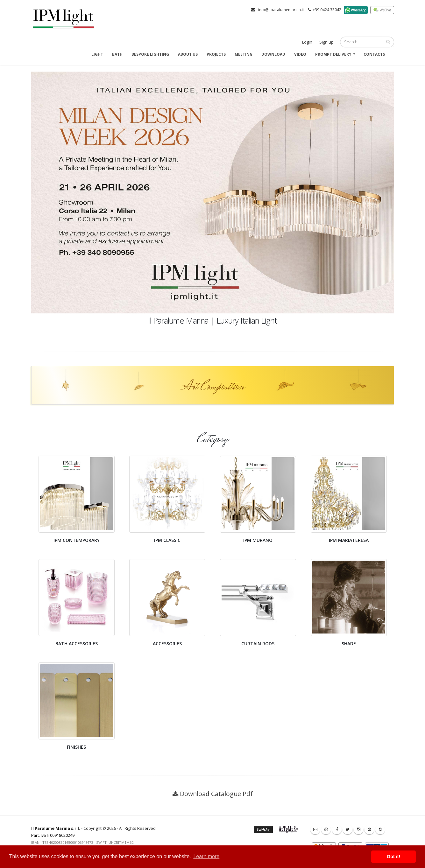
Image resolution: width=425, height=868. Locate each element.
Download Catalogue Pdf (216, 794)
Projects (216, 54)
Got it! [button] (393, 857)
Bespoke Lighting (150, 54)
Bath (117, 54)
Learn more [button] (206, 856)
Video (300, 54)
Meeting (244, 54)
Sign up (326, 42)
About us (188, 54)
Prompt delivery (333, 54)
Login (307, 42)
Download (273, 54)
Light (97, 54)
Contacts (374, 54)
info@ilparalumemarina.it (281, 10)
